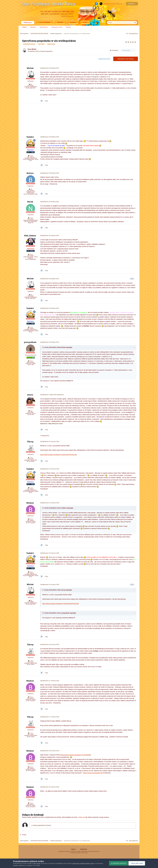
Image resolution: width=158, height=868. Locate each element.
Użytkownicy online (57, 27)
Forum (24, 27)
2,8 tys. (31, 361)
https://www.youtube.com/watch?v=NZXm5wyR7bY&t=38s (58, 455)
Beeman (30, 503)
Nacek (30, 202)
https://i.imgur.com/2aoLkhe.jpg (93, 773)
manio (30, 395)
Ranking (68, 27)
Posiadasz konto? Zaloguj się (114, 4)
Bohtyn (30, 173)
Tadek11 (30, 137)
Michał (34, 49)
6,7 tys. (31, 156)
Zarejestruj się (132, 4)
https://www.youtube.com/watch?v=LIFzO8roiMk (76, 755)
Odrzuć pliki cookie (137, 863)
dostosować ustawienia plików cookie (83, 863)
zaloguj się (81, 817)
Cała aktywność (45, 22)
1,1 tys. (31, 458)
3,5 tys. (31, 254)
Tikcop (30, 442)
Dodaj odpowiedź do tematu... (42, 825)
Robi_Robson (30, 236)
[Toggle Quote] (43, 347)
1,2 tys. (31, 218)
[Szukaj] (115, 23)
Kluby (85, 22)
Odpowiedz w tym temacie (126, 59)
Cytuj (46, 101)
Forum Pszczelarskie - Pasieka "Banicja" (49, 4)
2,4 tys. (31, 519)
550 (31, 84)
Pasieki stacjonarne (46, 51)
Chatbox (73, 22)
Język (73, 849)
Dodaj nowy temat (104, 59)
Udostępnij (114, 50)
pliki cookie (37, 863)
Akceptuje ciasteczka (119, 863)
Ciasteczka (83, 849)
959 (31, 189)
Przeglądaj (28, 23)
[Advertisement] (57, 120)
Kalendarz (33, 27)
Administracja (44, 27)
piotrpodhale (30, 342)
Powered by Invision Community (79, 853)
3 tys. (31, 411)
